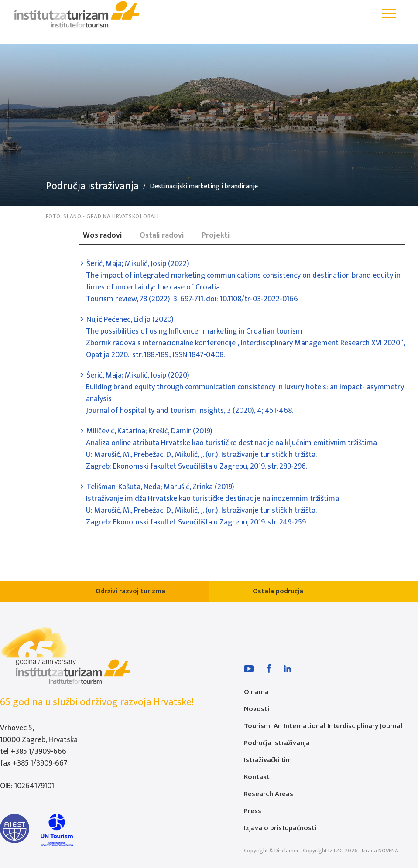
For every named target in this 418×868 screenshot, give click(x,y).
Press (253, 811)
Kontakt (257, 777)
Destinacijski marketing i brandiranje (204, 187)
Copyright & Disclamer (271, 851)
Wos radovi (103, 235)
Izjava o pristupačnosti (280, 828)
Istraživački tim (268, 760)
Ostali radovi (162, 235)
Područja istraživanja (92, 186)
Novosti (257, 709)
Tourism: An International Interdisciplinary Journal (323, 726)
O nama (256, 692)
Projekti (216, 235)
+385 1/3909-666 (38, 752)
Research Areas (269, 794)
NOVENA (388, 851)
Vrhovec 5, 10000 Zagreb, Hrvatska (39, 734)
